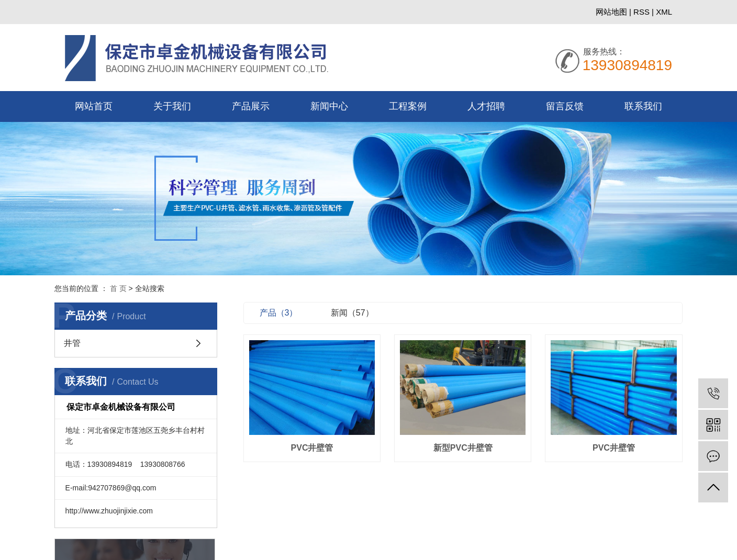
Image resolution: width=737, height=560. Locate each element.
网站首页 (94, 106)
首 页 (118, 288)
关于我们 (172, 106)
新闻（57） (362, 313)
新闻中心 (329, 106)
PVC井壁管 (321, 446)
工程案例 (408, 106)
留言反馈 (565, 106)
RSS (641, 12)
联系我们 (643, 106)
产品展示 (251, 106)
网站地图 (612, 12)
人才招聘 (486, 106)
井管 (72, 344)
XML (664, 12)
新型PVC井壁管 (468, 446)
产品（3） (289, 313)
